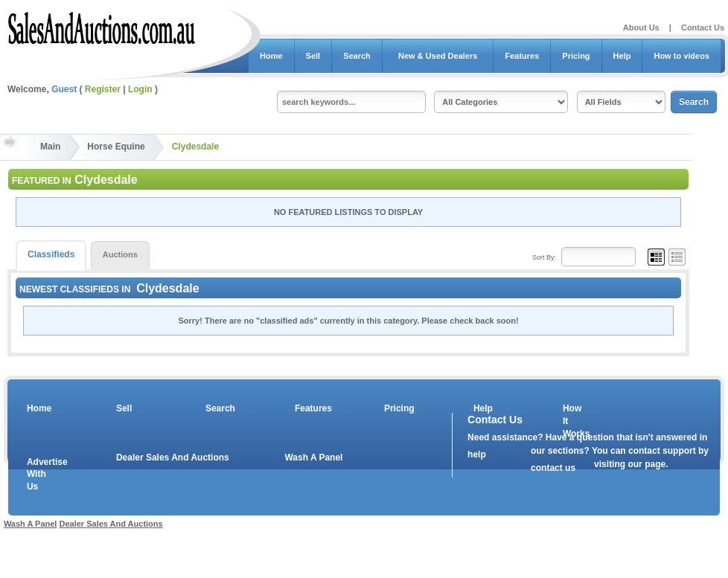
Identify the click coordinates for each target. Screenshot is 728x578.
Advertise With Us (38, 475)
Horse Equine (116, 147)
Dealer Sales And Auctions (173, 457)
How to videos (681, 56)
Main (50, 147)
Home (271, 56)
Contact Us (703, 28)
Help (622, 56)
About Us (641, 28)
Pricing (576, 56)
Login (140, 89)
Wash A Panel (313, 457)
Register (103, 89)
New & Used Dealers (438, 56)
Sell (313, 56)
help (477, 455)
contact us (553, 468)
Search (357, 56)
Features (522, 56)
